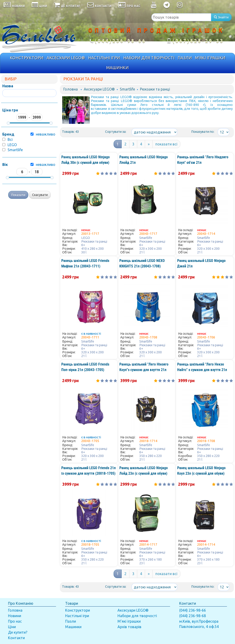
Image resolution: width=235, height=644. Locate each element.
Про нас (15, 621)
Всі (10, 139)
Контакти (16, 638)
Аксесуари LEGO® (99, 89)
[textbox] (181, 17)
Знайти (221, 17)
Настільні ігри (77, 616)
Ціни (12, 627)
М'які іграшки (129, 621)
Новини (15, 616)
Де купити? (18, 632)
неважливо (46, 165)
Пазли (71, 621)
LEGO (12, 145)
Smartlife (15, 150)
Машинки (73, 627)
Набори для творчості (137, 616)
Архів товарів (129, 627)
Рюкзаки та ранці (155, 89)
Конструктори (78, 610)
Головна (71, 89)
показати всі (166, 144)
